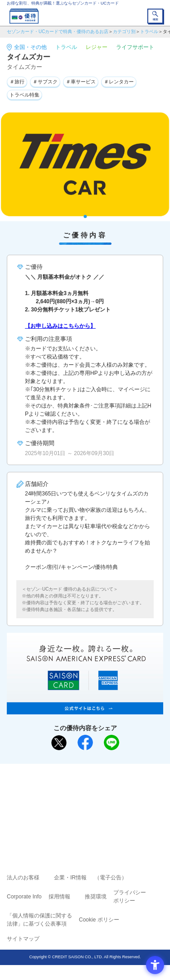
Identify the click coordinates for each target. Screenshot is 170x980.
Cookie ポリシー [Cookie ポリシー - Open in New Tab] (99, 920)
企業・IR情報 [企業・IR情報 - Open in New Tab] (70, 878)
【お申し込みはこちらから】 (60, 326)
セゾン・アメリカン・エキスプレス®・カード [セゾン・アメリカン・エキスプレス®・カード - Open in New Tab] (81, 815)
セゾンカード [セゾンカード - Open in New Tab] (58, 803)
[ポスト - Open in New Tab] (59, 743)
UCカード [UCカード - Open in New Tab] (109, 803)
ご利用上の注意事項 (49, 791)
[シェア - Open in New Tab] (85, 742)
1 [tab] (85, 216)
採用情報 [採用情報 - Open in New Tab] (59, 897)
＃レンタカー (119, 82)
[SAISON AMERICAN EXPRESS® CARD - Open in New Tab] (85, 709)
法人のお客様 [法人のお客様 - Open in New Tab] (23, 878)
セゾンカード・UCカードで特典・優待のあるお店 (58, 32)
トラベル (149, 32)
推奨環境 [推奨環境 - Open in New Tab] (96, 897)
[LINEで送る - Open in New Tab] (112, 742)
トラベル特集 (24, 95)
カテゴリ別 (124, 32)
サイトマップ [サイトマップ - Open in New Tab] (23, 939)
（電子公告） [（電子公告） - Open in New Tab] (111, 878)
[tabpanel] (85, 165)
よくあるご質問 (120, 791)
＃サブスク (45, 82)
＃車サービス (81, 82)
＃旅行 (17, 82)
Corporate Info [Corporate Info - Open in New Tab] (24, 897)
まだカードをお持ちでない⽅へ (81, 774)
